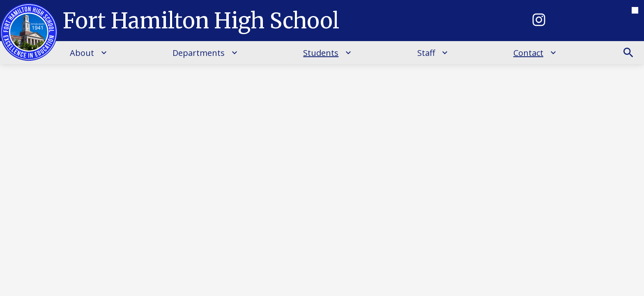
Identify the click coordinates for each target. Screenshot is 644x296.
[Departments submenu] (205, 53)
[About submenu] (89, 53)
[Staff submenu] (433, 53)
